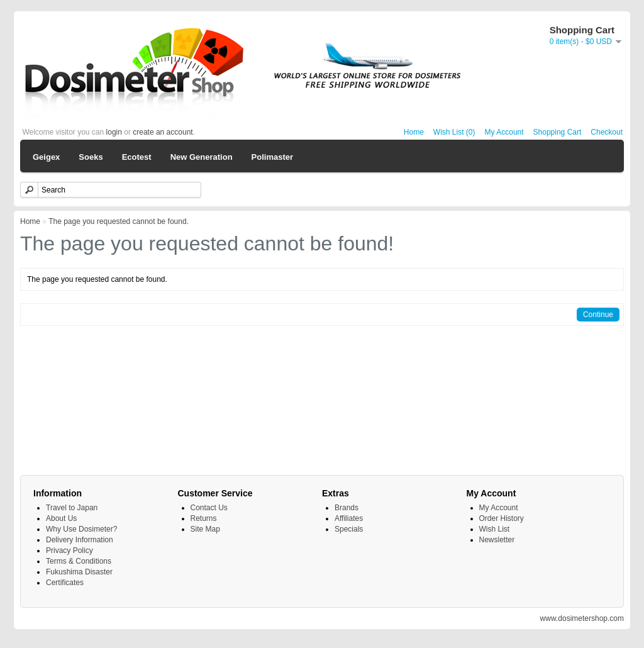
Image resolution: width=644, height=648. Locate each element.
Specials (349, 529)
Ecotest (137, 157)
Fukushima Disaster (79, 572)
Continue (598, 315)
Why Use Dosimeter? (81, 529)
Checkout (607, 132)
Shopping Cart (558, 132)
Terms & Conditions (79, 561)
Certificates (65, 583)
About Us (61, 518)
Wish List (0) (454, 132)
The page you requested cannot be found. (119, 221)
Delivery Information (80, 540)
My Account (504, 132)
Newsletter (497, 540)
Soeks (91, 157)
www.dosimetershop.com (582, 618)
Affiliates (349, 518)
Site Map (205, 529)
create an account (163, 132)
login (114, 132)
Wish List (495, 529)
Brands (347, 508)
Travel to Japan (72, 508)
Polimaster (272, 157)
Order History (502, 518)
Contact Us (209, 508)
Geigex (46, 157)
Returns (204, 518)
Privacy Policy (69, 550)
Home (414, 132)
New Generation (202, 157)
